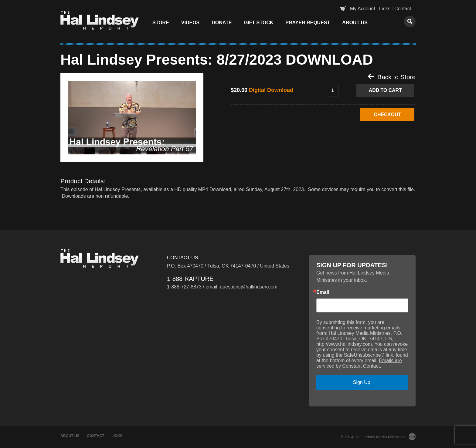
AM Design (412, 437)
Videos (190, 23)
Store (161, 23)
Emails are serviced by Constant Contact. (359, 363)
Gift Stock (259, 23)
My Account (363, 9)
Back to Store (392, 77)
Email (323, 292)
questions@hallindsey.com (248, 287)
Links (385, 9)
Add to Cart (386, 90)
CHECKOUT (386, 115)
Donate (222, 23)
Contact (403, 9)
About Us (355, 23)
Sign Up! (362, 382)
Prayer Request (308, 23)
